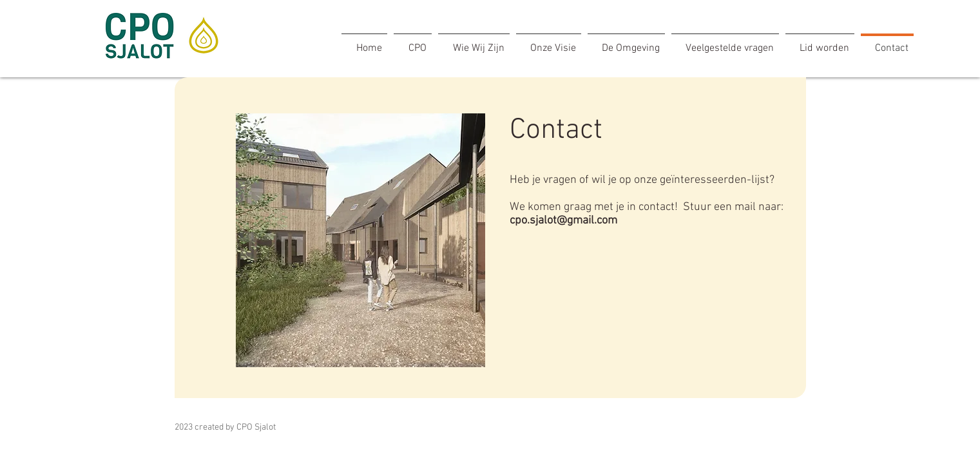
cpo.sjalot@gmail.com (563, 221)
